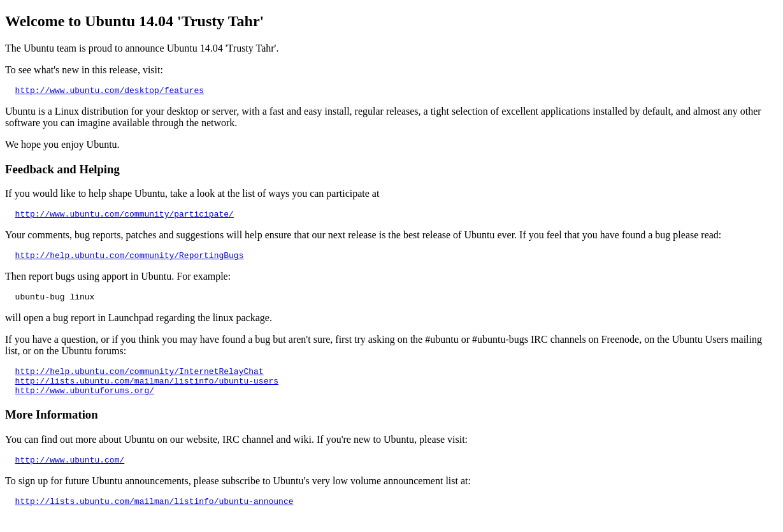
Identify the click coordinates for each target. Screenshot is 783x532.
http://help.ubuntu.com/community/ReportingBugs (130, 261)
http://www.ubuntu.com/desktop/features (110, 92)
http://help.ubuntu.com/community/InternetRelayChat (140, 380)
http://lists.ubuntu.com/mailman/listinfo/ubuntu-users (147, 392)
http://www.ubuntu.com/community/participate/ (125, 217)
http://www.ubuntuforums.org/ (85, 403)
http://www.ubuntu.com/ (70, 475)
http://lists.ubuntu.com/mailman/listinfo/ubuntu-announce (154, 518)
